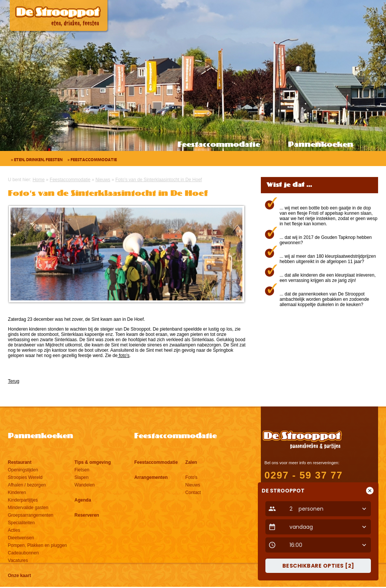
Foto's (191, 477)
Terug (14, 381)
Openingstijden (23, 470)
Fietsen (82, 470)
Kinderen (17, 493)
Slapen (82, 477)
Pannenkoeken (321, 145)
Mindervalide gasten (28, 508)
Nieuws (193, 485)
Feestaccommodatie (219, 145)
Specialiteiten (21, 523)
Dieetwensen (21, 538)
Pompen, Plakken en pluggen (38, 545)
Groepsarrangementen (31, 515)
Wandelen (85, 485)
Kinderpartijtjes (23, 500)
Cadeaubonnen (23, 553)
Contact (193, 493)
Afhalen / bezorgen (27, 485)
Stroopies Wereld (25, 477)
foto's (124, 356)
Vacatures (18, 560)
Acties (14, 530)
